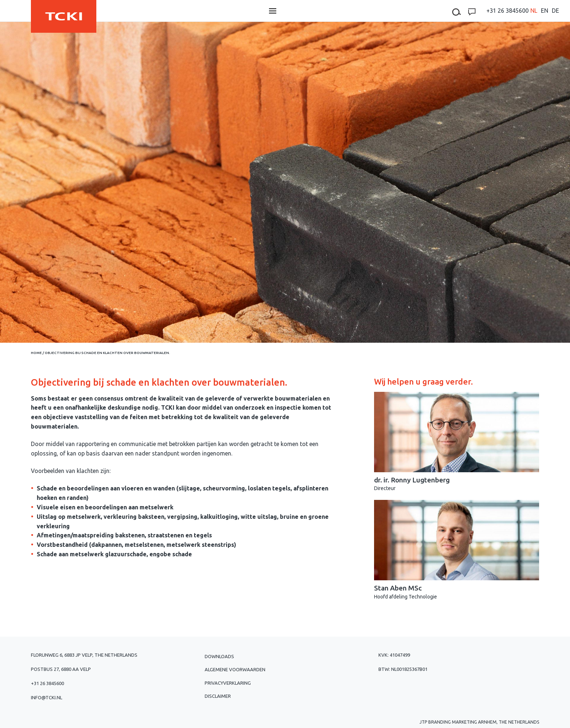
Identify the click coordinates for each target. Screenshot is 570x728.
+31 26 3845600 (507, 11)
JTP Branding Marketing (448, 722)
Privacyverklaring (228, 683)
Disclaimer (218, 696)
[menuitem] (534, 11)
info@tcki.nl (47, 697)
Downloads (219, 656)
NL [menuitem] (534, 11)
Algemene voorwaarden (235, 669)
